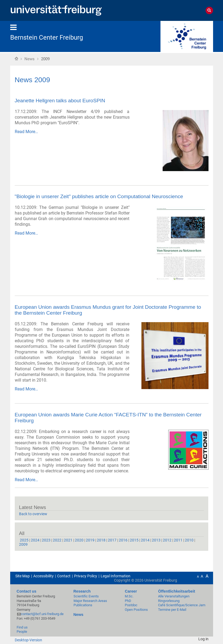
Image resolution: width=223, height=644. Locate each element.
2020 (79, 540)
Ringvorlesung (169, 601)
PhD (128, 601)
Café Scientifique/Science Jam (182, 605)
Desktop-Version (28, 640)
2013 (156, 540)
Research (82, 591)
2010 (189, 540)
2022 (57, 540)
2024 (35, 540)
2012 (167, 540)
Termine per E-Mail (172, 610)
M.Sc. (129, 596)
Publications (83, 605)
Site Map (23, 576)
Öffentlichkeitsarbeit (177, 591)
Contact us (27, 591)
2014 (145, 540)
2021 (68, 540)
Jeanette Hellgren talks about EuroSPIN (60, 101)
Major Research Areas (90, 601)
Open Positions (136, 610)
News (30, 59)
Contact (64, 576)
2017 (112, 540)
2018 (101, 540)
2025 (24, 540)
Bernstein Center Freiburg (47, 37)
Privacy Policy (86, 576)
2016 (123, 540)
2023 (46, 540)
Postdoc (131, 605)
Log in (203, 639)
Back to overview (33, 514)
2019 (90, 540)
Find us (22, 627)
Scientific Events (86, 596)
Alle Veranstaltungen (174, 596)
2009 (23, 544)
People (22, 632)
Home (16, 58)
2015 (134, 540)
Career (131, 591)
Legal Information (116, 576)
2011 (178, 540)
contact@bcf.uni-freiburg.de (42, 614)
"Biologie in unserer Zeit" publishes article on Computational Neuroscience (99, 196)
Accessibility (43, 576)
